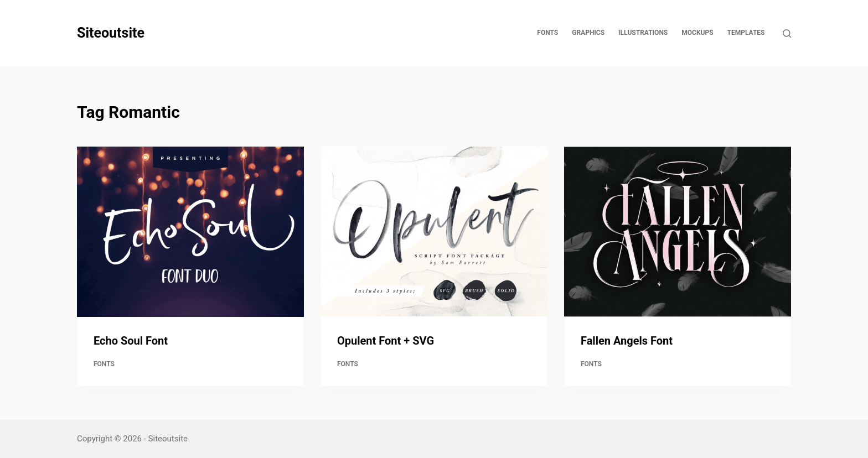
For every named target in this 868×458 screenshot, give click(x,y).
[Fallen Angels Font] (678, 232)
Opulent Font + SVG (386, 341)
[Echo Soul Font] (190, 232)
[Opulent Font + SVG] (434, 232)
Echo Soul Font (131, 341)
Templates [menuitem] (746, 33)
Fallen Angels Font (627, 341)
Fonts (104, 364)
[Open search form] (787, 33)
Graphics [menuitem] (588, 33)
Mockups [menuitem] (697, 33)
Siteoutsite (111, 33)
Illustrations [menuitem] (643, 33)
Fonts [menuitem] (547, 33)
